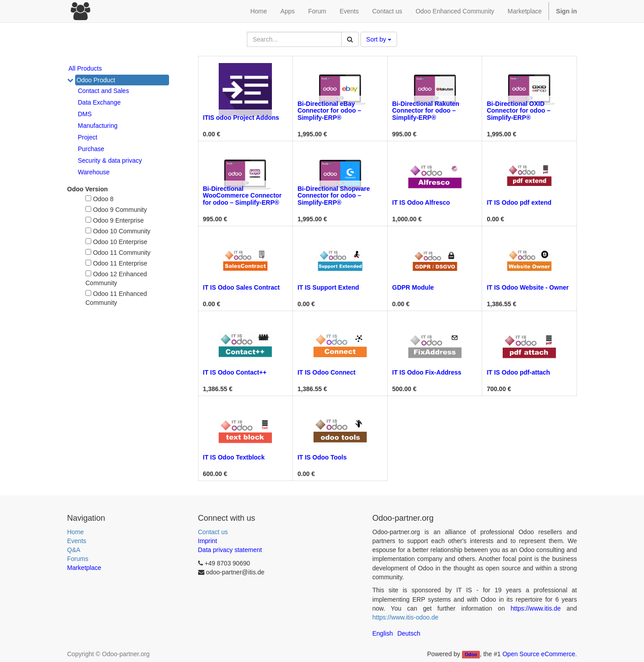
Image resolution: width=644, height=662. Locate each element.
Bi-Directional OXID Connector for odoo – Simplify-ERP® (518, 111)
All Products (85, 68)
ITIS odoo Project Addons (241, 118)
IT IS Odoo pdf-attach (518, 372)
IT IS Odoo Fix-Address (427, 372)
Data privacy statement (230, 550)
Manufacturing (98, 126)
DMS (85, 114)
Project (88, 137)
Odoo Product (96, 80)
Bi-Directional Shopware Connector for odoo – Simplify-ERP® (334, 196)
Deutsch (409, 633)
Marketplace (525, 11)
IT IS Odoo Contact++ (235, 372)
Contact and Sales (103, 91)
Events (77, 541)
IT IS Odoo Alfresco (421, 202)
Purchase (91, 149)
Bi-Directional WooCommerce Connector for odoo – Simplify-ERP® (242, 196)
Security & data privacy (110, 160)
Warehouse (94, 172)
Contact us (213, 532)
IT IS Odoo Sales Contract (241, 287)
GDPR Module (413, 287)
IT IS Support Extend (328, 287)
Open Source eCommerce (539, 654)
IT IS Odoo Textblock (234, 457)
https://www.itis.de (536, 608)
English (383, 633)
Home (75, 532)
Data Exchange (99, 102)
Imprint (208, 541)
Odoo (471, 654)
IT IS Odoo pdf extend (519, 202)
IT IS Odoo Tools (322, 457)
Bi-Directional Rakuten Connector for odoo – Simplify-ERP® (426, 111)
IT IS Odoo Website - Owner (527, 287)
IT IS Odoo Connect (326, 372)
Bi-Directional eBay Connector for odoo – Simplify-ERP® (329, 111)
